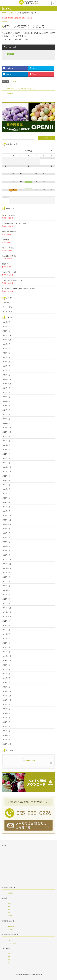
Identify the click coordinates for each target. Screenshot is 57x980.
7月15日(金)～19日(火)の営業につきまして (21, 89)
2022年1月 (6, 511)
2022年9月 (6, 476)
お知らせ (6, 21)
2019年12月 (7, 608)
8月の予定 (9, 94)
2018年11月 (7, 661)
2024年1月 (6, 423)
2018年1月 (6, 687)
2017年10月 (7, 700)
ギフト (10, 913)
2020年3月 (6, 595)
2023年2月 (6, 458)
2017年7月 (6, 713)
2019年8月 (6, 625)
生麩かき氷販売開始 (9, 232)
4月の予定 (5, 240)
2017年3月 (6, 731)
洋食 (9, 957)
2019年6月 (6, 630)
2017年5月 (6, 722)
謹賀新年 (5, 264)
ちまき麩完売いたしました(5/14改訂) (15, 223)
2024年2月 (6, 419)
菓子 (9, 910)
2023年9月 (6, 436)
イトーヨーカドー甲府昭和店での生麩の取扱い (18, 288)
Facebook (11, 930)
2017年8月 (6, 709)
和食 (9, 954)
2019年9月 (6, 621)
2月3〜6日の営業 (8, 248)
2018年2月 (6, 683)
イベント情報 (7, 307)
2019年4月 (6, 639)
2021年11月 (7, 520)
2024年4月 (6, 410)
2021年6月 (6, 542)
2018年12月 (7, 656)
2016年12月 (7, 744)
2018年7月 (6, 674)
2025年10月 (7, 340)
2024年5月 (6, 406)
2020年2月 (6, 599)
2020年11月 (7, 564)
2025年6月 (6, 357)
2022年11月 (7, 472)
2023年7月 (6, 445)
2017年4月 (6, 726)
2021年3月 (6, 551)
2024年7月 (6, 397)
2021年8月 (6, 533)
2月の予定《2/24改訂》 (10, 256)
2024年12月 (7, 379)
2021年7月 (6, 537)
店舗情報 (10, 893)
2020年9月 (6, 573)
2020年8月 (6, 577)
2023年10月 (7, 432)
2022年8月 (6, 480)
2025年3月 (6, 371)
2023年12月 (7, 428)
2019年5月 (6, 634)
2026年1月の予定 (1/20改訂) (12, 280)
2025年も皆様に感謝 (9, 272)
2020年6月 (6, 586)
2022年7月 (6, 485)
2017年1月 (6, 740)
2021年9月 (6, 529)
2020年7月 (6, 581)
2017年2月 (6, 735)
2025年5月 (6, 362)
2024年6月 (6, 401)
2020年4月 (6, 590)
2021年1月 (6, 555)
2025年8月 (6, 349)
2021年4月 (6, 546)
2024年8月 (6, 392)
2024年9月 (6, 388)
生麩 (9, 907)
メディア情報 (7, 311)
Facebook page (28, 761)
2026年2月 (6, 327)
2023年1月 (6, 463)
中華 (9, 960)
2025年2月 (6, 375)
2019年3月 (6, 643)
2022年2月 (6, 507)
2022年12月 (7, 467)
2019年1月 (6, 652)
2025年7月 (6, 353)
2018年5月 (6, 678)
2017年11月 (7, 696)
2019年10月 (7, 617)
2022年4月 (6, 498)
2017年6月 (6, 718)
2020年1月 (6, 603)
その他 (10, 916)
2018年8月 (6, 669)
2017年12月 (7, 691)
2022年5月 (6, 494)
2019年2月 (6, 647)
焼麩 (9, 904)
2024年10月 (7, 384)
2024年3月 (6, 414)
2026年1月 (6, 331)
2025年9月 (6, 344)
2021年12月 (7, 516)
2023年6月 (6, 450)
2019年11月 (7, 612)
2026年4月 (6, 322)
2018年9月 (6, 665)
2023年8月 (6, 441)
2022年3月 (6, 502)
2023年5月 (6, 454)
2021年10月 (7, 524)
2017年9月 (6, 704)
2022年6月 (6, 489)
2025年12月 (7, 335)
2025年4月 (6, 366)
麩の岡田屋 (11, 926)
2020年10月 (7, 568)
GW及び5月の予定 (8, 215)
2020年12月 (7, 559)
